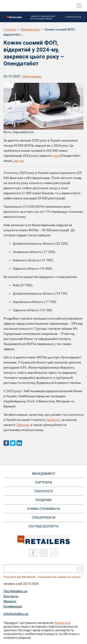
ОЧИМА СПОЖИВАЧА (43, 509)
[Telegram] (54, 553)
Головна (10, 29)
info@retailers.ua (16, 614)
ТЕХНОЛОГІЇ (43, 491)
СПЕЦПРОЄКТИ (44, 518)
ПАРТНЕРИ (43, 482)
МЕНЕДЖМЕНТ (44, 474)
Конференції (13, 606)
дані (56, 156)
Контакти (11, 596)
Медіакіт (10, 601)
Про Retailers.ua (15, 591)
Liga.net (18, 161)
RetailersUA (62, 623)
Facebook (53, 420)
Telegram (23, 425)
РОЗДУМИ (43, 500)
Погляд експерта (43, 526)
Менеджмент (31, 29)
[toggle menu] (79, 6)
